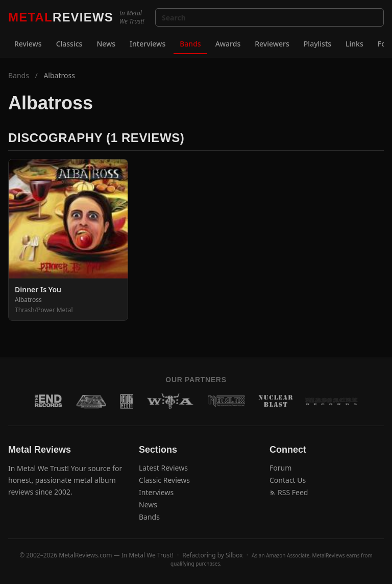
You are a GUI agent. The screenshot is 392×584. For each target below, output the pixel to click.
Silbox (234, 555)
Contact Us (288, 480)
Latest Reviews (163, 468)
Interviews (148, 44)
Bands (190, 44)
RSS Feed (289, 492)
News (106, 44)
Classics (69, 44)
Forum (280, 468)
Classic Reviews (164, 480)
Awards (228, 44)
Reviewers (272, 44)
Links (354, 44)
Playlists (317, 44)
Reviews (28, 44)
